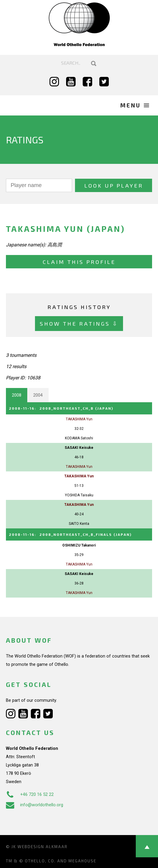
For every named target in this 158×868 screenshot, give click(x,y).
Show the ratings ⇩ (79, 323)
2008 (17, 395)
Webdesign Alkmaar (43, 847)
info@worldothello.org (35, 805)
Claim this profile (79, 262)
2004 (38, 395)
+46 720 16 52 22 (30, 794)
